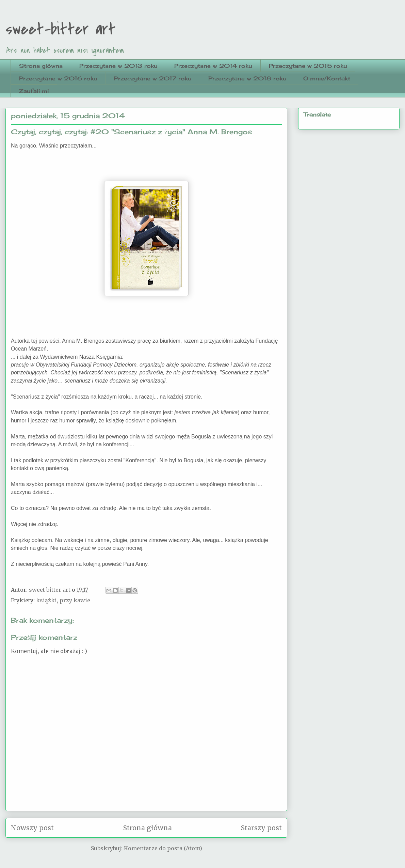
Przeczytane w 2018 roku (247, 78)
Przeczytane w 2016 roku (58, 78)
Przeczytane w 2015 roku (308, 66)
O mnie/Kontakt (327, 78)
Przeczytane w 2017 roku (153, 78)
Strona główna (41, 66)
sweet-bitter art (61, 29)
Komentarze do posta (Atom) (163, 848)
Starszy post (261, 828)
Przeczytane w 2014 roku (213, 66)
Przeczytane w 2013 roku (118, 66)
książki (46, 600)
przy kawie (75, 600)
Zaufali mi (34, 91)
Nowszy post (32, 828)
